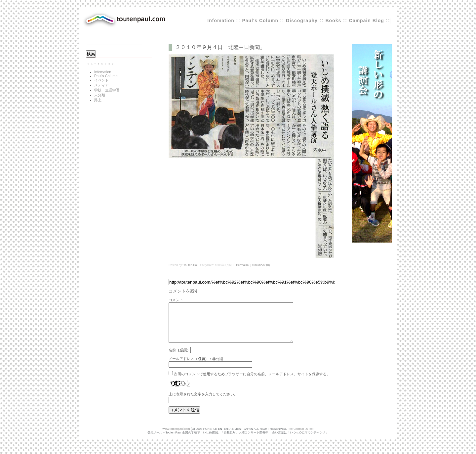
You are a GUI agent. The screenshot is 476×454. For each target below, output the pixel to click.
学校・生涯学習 (107, 90)
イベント (101, 80)
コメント (176, 300)
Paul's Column (261, 21)
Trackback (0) (261, 265)
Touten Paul (191, 265)
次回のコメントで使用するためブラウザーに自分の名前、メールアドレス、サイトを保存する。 (252, 382)
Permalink (243, 265)
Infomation (221, 21)
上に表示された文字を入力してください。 (203, 402)
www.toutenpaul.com (176, 437)
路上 (98, 100)
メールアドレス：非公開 (196, 367)
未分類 (100, 95)
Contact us (301, 437)
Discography (302, 21)
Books (333, 21)
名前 (172, 358)
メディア (101, 85)
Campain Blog (367, 21)
